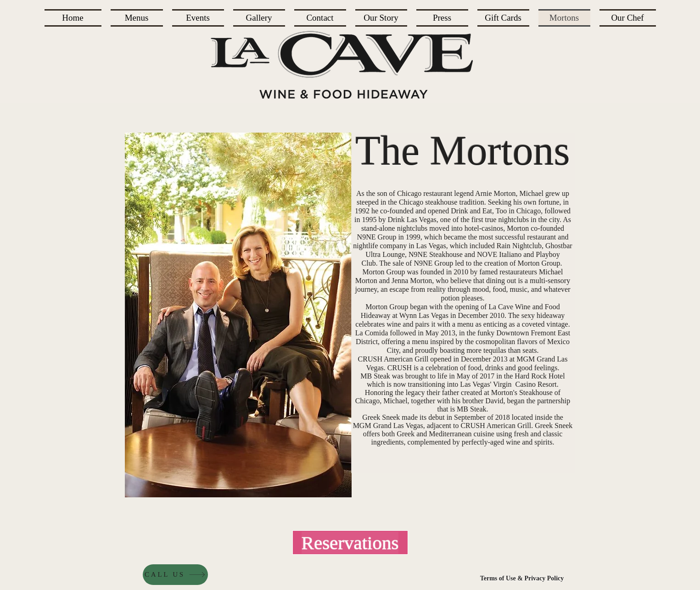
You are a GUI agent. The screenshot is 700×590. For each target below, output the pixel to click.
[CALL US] (175, 575)
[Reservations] (350, 543)
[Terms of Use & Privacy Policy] (522, 579)
